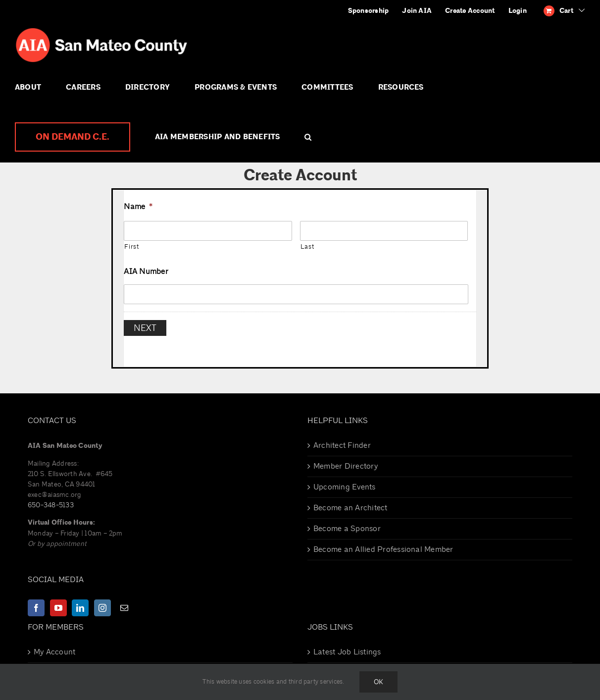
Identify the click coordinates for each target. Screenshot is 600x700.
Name (138, 207)
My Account (54, 646)
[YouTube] (58, 602)
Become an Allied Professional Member (383, 544)
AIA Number (146, 271)
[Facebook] (36, 602)
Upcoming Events (345, 482)
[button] (308, 137)
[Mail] (124, 602)
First (131, 247)
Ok (378, 682)
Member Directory (346, 461)
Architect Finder (342, 440)
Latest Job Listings (347, 646)
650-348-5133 (51, 500)
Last (307, 247)
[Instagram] (102, 602)
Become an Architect (350, 502)
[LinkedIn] (80, 602)
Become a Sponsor (347, 523)
